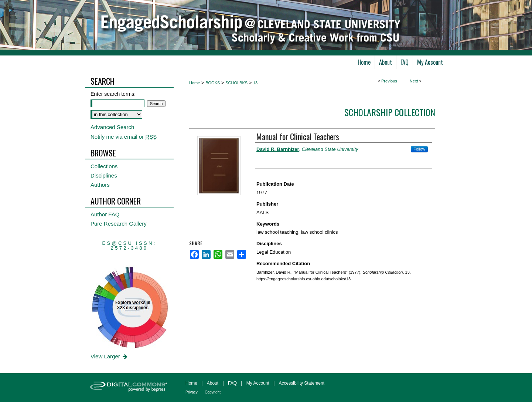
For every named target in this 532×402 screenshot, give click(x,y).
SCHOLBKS (236, 83)
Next (414, 81)
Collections (104, 166)
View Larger (110, 356)
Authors (100, 185)
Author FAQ (105, 214)
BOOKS (213, 83)
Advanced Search (112, 127)
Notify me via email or (124, 137)
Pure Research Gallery (119, 224)
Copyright (213, 392)
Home (195, 83)
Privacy (192, 392)
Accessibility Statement (302, 383)
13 (255, 83)
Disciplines (104, 175)
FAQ (232, 383)
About (213, 383)
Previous (389, 81)
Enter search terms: (113, 94)
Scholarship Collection (390, 112)
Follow (419, 149)
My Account (258, 383)
